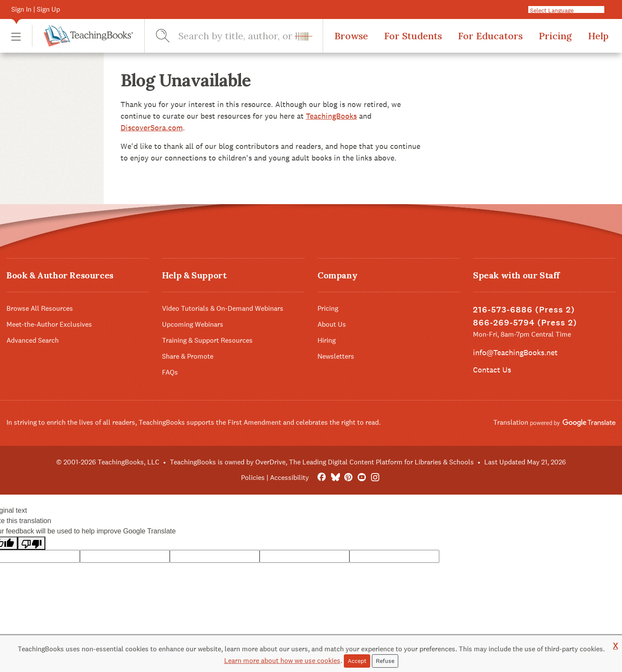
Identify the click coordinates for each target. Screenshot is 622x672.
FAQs (170, 372)
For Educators (490, 36)
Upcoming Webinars (193, 324)
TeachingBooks (331, 116)
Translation (554, 422)
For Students (413, 36)
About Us (332, 324)
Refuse (385, 661)
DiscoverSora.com (152, 128)
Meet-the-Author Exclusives (49, 324)
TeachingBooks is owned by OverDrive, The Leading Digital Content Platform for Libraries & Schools (322, 462)
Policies (253, 478)
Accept (357, 661)
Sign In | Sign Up (36, 9)
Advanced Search (33, 340)
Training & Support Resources (207, 340)
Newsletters (336, 356)
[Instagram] (375, 478)
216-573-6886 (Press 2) (524, 310)
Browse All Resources (40, 308)
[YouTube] (362, 478)
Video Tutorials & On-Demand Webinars (223, 308)
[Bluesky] (335, 478)
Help (598, 36)
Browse (351, 36)
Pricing (555, 36)
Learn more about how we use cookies (282, 661)
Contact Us (492, 370)
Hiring (327, 340)
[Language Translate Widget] (570, 10)
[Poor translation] (32, 543)
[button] (16, 36)
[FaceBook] (322, 478)
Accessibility (289, 478)
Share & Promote (188, 356)
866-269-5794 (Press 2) (525, 323)
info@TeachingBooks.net (515, 352)
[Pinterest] (348, 478)
